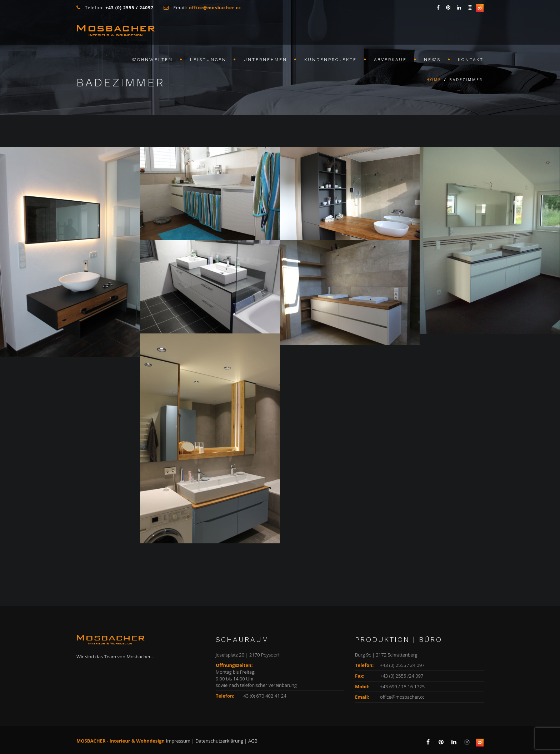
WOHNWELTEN (152, 60)
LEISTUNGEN (208, 60)
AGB (253, 741)
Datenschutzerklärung (219, 741)
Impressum (178, 741)
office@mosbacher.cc (402, 697)
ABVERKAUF (390, 60)
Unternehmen (265, 60)
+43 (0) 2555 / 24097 (129, 8)
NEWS (432, 60)
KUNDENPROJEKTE (331, 60)
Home (434, 80)
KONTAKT (471, 60)
